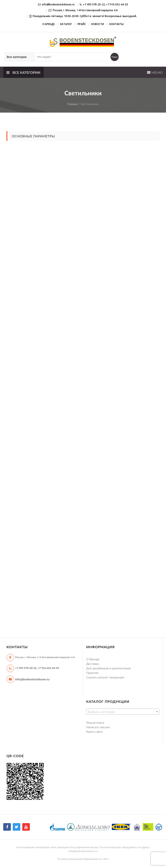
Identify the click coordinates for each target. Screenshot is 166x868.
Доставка (93, 664)
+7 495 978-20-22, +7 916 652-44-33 (37, 668)
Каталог (66, 24)
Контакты (117, 24)
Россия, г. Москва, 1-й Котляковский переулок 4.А (85, 10)
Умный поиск (95, 723)
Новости (98, 24)
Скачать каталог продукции (105, 677)
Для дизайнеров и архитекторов (108, 668)
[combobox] (123, 712)
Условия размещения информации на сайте (83, 859)
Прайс (82, 24)
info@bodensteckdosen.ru (58, 4)
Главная (73, 104)
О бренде (49, 24)
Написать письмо (98, 727)
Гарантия (92, 673)
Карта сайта (94, 732)
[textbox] (123, 712)
